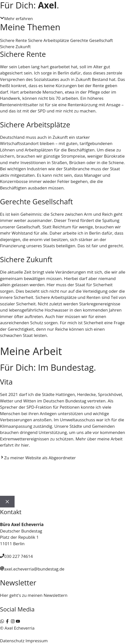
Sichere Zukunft (15, 47)
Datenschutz (12, 641)
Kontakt (60, 487)
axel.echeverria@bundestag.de (34, 569)
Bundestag (101, 470)
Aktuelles (66, 470)
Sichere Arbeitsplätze (48, 40)
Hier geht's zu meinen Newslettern (34, 595)
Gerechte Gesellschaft (92, 40)
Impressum (37, 641)
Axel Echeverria (31, 470)
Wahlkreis (25, 487)
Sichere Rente (13, 40)
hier (25, 445)
